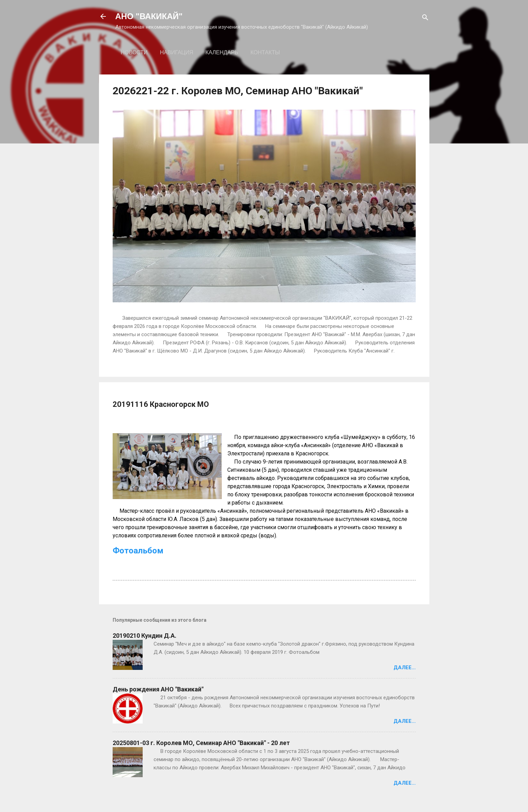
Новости (134, 52)
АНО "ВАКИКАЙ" (149, 16)
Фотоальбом (138, 551)
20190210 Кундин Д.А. (145, 636)
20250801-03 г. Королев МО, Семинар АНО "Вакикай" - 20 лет (201, 743)
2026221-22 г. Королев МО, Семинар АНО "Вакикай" (238, 91)
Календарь (222, 52)
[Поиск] (425, 19)
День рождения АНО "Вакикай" (158, 689)
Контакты (265, 52)
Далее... (405, 668)
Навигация (176, 52)
